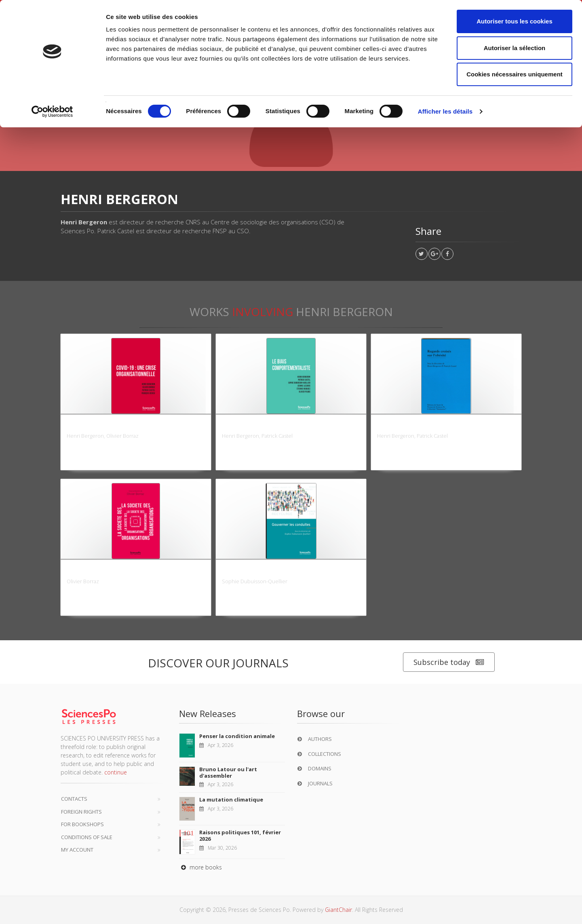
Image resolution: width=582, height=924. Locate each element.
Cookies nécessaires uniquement (515, 74)
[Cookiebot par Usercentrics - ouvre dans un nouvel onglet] (52, 112)
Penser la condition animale (237, 736)
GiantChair (338, 910)
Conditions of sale (87, 837)
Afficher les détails (445, 111)
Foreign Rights (81, 812)
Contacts (74, 799)
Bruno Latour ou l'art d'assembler (228, 772)
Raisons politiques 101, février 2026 (240, 835)
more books (200, 867)
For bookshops (82, 824)
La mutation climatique (231, 800)
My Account (77, 850)
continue (116, 772)
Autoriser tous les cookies (515, 21)
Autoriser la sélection (515, 48)
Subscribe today (449, 662)
